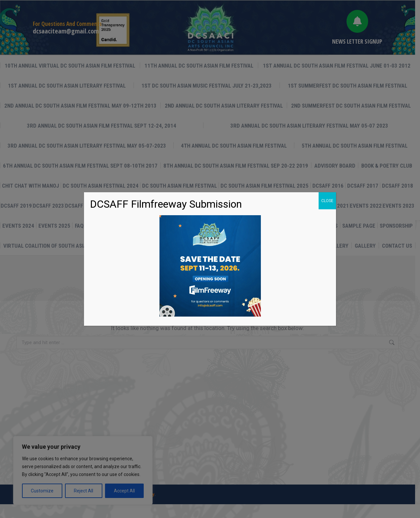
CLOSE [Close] (327, 201)
